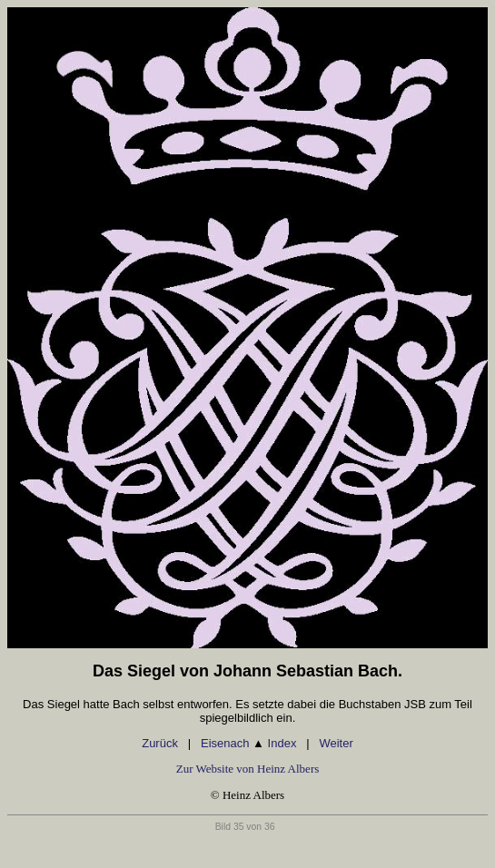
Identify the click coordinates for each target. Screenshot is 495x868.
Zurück (160, 743)
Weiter (336, 743)
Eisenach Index (248, 743)
